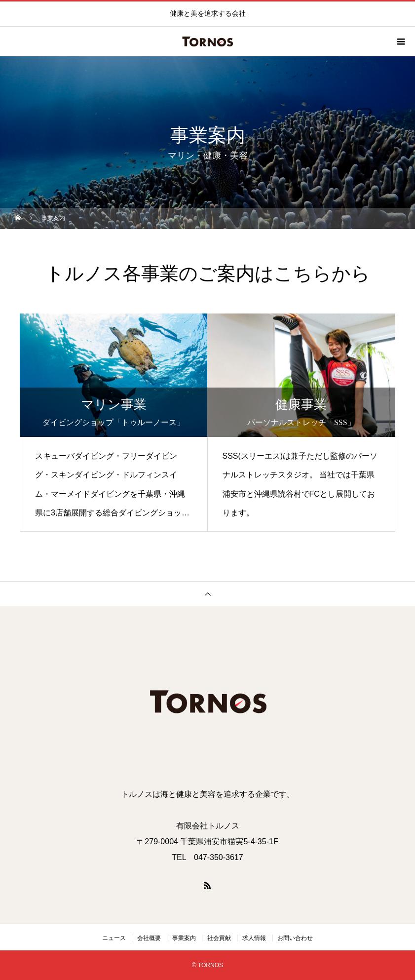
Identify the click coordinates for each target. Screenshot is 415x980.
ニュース (114, 938)
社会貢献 (219, 938)
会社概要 (149, 938)
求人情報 (254, 938)
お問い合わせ (295, 938)
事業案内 (184, 938)
